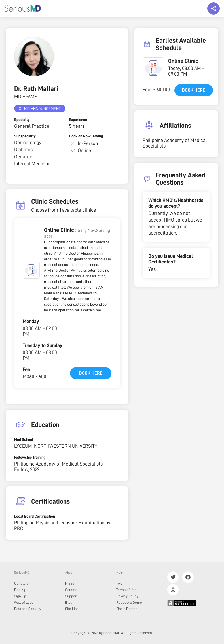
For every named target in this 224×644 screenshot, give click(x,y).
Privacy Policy (127, 596)
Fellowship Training (30, 457)
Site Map (72, 609)
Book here (91, 373)
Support (71, 596)
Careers (71, 590)
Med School (24, 439)
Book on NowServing (86, 136)
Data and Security (28, 609)
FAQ (119, 583)
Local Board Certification (35, 516)
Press (70, 583)
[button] (31, 270)
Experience (78, 120)
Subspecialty (25, 136)
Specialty (22, 120)
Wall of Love (24, 602)
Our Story (21, 583)
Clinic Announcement (40, 109)
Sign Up (20, 596)
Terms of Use (126, 590)
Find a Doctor (126, 609)
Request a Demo (129, 602)
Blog (69, 602)
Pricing (20, 590)
